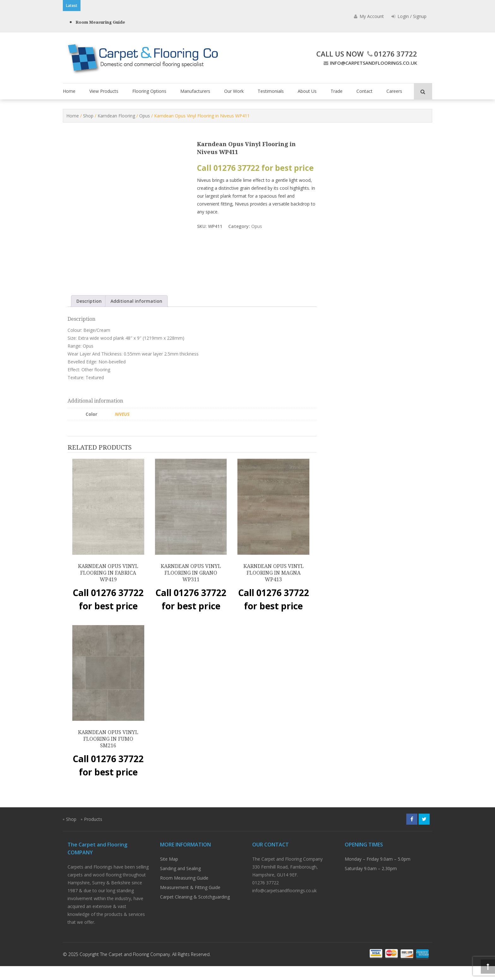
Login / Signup (409, 16)
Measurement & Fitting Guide (190, 901)
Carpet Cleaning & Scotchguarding (195, 911)
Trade (337, 91)
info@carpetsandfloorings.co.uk (370, 63)
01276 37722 (391, 54)
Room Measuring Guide (100, 22)
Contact (364, 91)
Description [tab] (89, 315)
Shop (88, 116)
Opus (145, 116)
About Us (307, 91)
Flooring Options (149, 91)
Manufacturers (195, 91)
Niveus (122, 428)
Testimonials (271, 91)
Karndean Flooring (116, 116)
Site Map (169, 873)
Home (69, 91)
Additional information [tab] (136, 315)
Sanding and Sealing (180, 882)
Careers (394, 91)
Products (93, 833)
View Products (104, 91)
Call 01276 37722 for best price (255, 168)
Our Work (234, 91)
